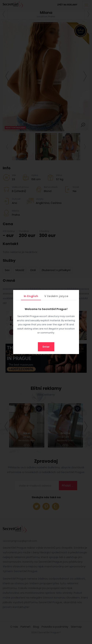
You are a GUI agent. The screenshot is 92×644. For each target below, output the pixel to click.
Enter (46, 347)
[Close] (75, 294)
